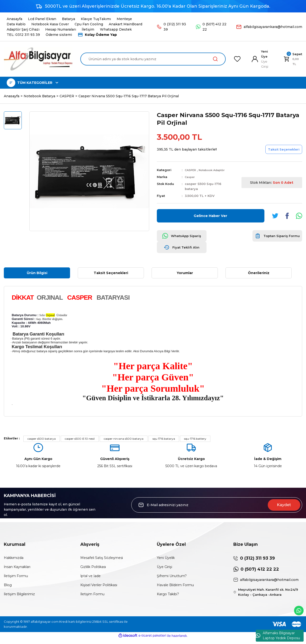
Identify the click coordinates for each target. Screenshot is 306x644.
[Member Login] (255, 59)
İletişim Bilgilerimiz (19, 599)
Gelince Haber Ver (211, 221)
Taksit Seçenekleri (111, 278)
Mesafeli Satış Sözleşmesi (102, 563)
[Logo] (38, 59)
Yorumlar (185, 278)
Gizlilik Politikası (93, 572)
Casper (191, 182)
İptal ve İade (90, 581)
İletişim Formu (16, 581)
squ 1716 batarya (164, 444)
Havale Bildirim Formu (175, 590)
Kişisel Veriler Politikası (99, 590)
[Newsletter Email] (217, 510)
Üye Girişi (164, 572)
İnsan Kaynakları (17, 572)
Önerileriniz (259, 278)
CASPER (191, 170)
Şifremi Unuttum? (172, 581)
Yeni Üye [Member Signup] (265, 54)
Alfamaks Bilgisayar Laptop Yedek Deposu (278, 636)
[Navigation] (38, 83)
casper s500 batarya (42, 444)
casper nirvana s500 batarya (124, 444)
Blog (8, 590)
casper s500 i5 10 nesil (80, 444)
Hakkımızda (14, 563)
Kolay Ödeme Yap (97, 35)
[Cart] (286, 59)
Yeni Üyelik (166, 563)
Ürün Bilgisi (37, 278)
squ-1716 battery (195, 444)
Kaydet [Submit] (284, 510)
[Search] (153, 59)
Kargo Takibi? (168, 599)
